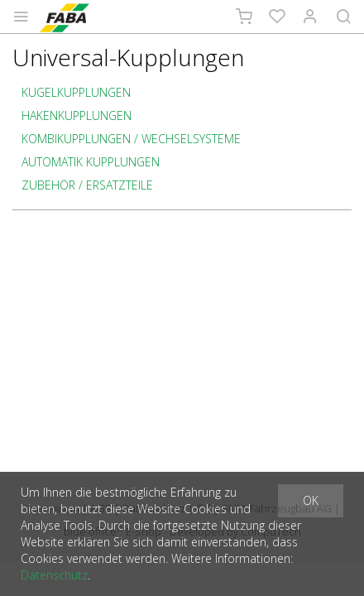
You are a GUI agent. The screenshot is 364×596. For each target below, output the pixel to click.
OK (311, 500)
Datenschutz (54, 575)
